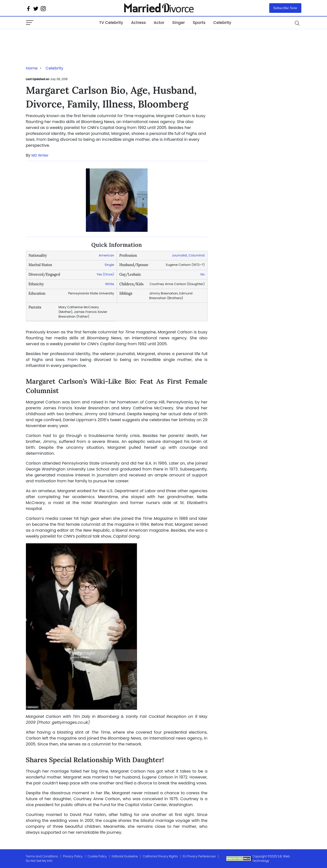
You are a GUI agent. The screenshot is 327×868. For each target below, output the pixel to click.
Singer (179, 23)
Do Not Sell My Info (39, 861)
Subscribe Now (285, 8)
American (106, 255)
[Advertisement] (65, 39)
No (202, 274)
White (110, 284)
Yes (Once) (105, 274)
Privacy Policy (73, 856)
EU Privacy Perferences (199, 856)
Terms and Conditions (42, 856)
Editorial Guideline (125, 856)
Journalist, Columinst (188, 255)
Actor (159, 23)
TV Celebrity (111, 23)
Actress (138, 23)
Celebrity (222, 23)
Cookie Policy (97, 856)
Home (32, 68)
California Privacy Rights (160, 856)
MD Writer (40, 155)
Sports (199, 23)
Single (109, 265)
